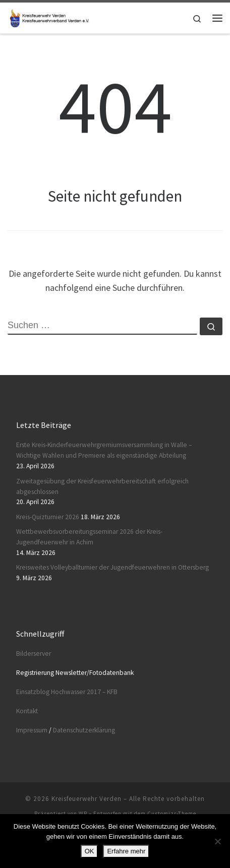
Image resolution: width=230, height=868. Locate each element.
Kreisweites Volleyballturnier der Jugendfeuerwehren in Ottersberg (112, 567)
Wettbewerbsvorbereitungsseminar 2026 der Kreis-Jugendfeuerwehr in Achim (89, 537)
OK (90, 851)
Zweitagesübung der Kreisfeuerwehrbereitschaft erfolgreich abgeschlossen (102, 486)
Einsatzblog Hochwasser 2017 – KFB (67, 692)
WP (83, 814)
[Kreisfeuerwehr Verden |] (48, 17)
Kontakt (27, 711)
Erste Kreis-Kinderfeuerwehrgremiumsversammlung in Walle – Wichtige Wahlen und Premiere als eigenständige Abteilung (104, 450)
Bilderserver (34, 654)
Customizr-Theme (172, 814)
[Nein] (217, 841)
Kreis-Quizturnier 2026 (48, 517)
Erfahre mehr (126, 851)
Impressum (32, 730)
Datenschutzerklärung (84, 730)
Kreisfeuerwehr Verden (87, 799)
